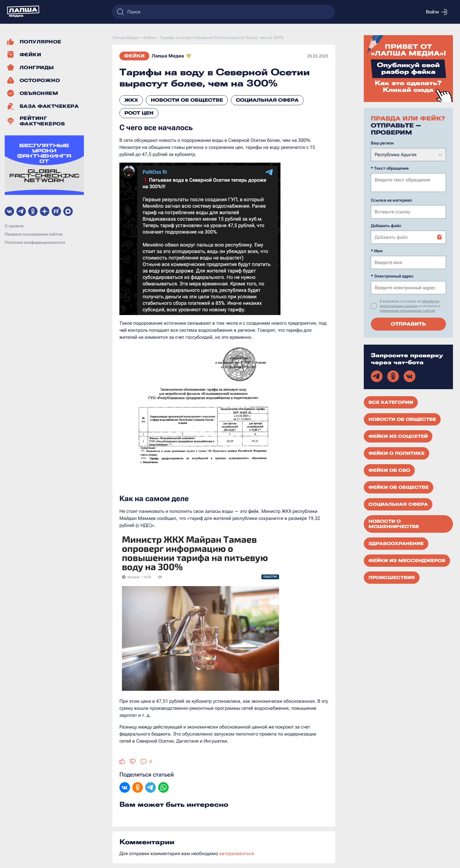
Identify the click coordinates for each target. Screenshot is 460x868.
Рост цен (139, 113)
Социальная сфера (267, 100)
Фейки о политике (396, 453)
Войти (437, 12)
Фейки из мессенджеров (407, 560)
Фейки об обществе (399, 487)
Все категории (391, 402)
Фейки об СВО (389, 470)
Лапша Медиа (168, 56)
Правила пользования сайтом (34, 234)
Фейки (134, 56)
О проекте (14, 226)
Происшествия (392, 577)
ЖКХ (131, 100)
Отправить (408, 323)
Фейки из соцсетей (398, 436)
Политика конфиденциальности (35, 242)
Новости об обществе (187, 100)
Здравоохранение (396, 543)
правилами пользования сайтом (407, 310)
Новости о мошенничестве (394, 523)
